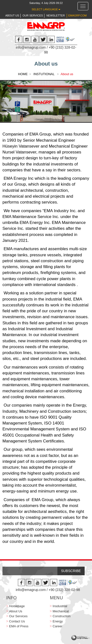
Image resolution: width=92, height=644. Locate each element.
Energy (58, 621)
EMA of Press (19, 626)
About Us (16, 611)
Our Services (18, 616)
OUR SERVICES (33, 15)
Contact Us (17, 621)
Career (58, 626)
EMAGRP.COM (77, 15)
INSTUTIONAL (44, 74)
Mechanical (61, 611)
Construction (62, 616)
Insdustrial (60, 606)
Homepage (17, 606)
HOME (23, 74)
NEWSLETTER (56, 15)
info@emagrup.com (31, 47)
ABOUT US (12, 15)
